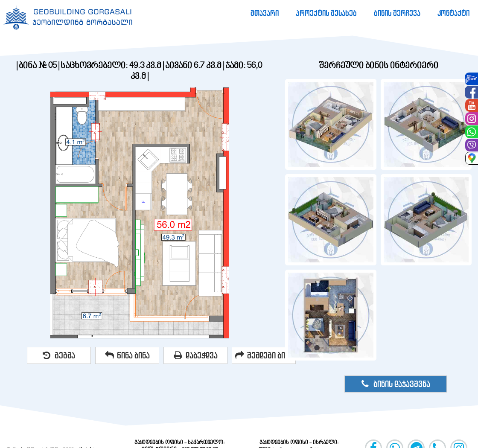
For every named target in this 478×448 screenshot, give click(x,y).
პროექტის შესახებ (326, 13)
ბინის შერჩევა (397, 13)
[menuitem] (265, 13)
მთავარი (265, 13)
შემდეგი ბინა (264, 355)
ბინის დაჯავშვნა (396, 384)
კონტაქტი (453, 13)
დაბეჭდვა (196, 355)
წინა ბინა (127, 355)
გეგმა (59, 355)
